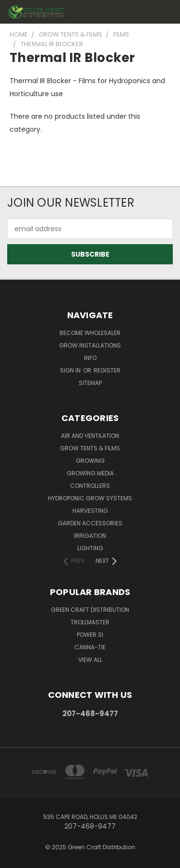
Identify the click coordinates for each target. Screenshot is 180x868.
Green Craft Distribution (90, 610)
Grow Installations (90, 345)
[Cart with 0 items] (151, 12)
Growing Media (90, 473)
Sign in (71, 370)
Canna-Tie (90, 647)
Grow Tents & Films (90, 448)
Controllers (90, 486)
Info (90, 358)
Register (107, 370)
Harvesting (90, 511)
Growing (90, 461)
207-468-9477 (90, 713)
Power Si (90, 635)
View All (90, 660)
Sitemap (90, 383)
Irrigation (90, 536)
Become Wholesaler (90, 333)
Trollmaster (90, 622)
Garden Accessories (90, 523)
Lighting (90, 548)
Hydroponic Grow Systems (90, 498)
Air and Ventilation (90, 436)
